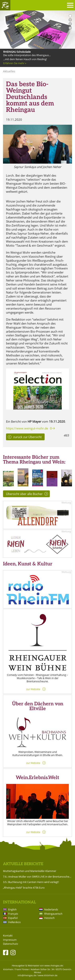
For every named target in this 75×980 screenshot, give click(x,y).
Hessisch (49, 918)
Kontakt (8, 936)
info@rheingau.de (27, 975)
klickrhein (8, 969)
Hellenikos (14, 922)
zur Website (33, 689)
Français (13, 914)
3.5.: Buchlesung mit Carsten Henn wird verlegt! (31, 882)
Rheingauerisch (53, 914)
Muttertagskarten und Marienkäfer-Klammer (30, 871)
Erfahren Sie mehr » (15, 63)
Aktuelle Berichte (23, 864)
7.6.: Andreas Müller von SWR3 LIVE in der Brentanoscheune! (37, 877)
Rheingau (5, 5)
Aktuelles (9, 71)
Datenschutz (10, 944)
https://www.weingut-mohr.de (27, 428)
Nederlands (51, 909)
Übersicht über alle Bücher (24, 494)
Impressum (10, 940)
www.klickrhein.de (48, 975)
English (12, 909)
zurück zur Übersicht (27, 437)
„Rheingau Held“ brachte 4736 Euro (24, 888)
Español (13, 918)
